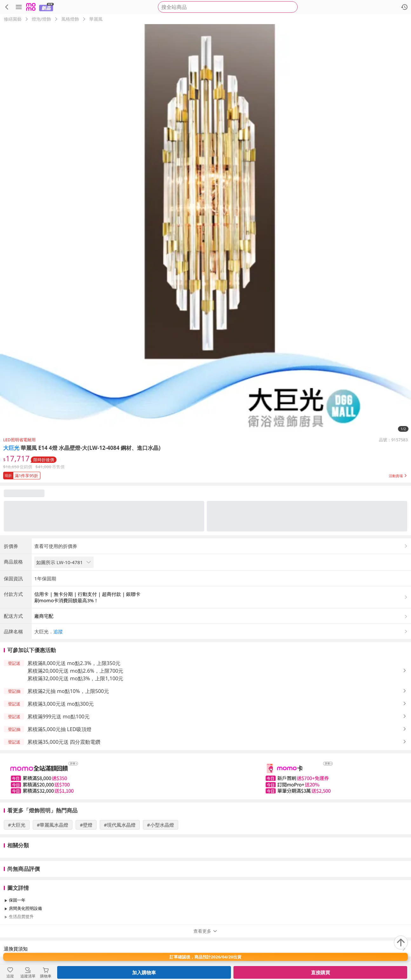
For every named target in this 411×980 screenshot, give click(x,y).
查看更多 (205, 931)
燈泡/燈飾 (41, 19)
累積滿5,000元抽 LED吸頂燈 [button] (59, 729)
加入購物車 (144, 972)
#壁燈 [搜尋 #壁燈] (86, 825)
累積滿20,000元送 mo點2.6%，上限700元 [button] (75, 671)
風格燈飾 (70, 19)
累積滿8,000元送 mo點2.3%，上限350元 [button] (74, 663)
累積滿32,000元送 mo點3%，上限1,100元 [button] (75, 678)
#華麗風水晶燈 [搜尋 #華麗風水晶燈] (53, 825)
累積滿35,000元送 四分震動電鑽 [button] (64, 742)
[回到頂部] (401, 943)
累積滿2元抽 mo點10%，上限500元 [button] (68, 691)
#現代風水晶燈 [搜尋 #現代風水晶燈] (120, 825)
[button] (205, 474)
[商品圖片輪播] (205, 230)
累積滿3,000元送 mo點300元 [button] (61, 704)
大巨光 (11, 448)
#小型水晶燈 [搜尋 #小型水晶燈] (161, 825)
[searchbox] (228, 7)
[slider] (205, 776)
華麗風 (96, 19)
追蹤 (58, 631)
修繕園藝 (13, 19)
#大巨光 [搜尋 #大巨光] (17, 825)
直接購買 (320, 972)
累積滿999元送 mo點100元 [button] (58, 717)
